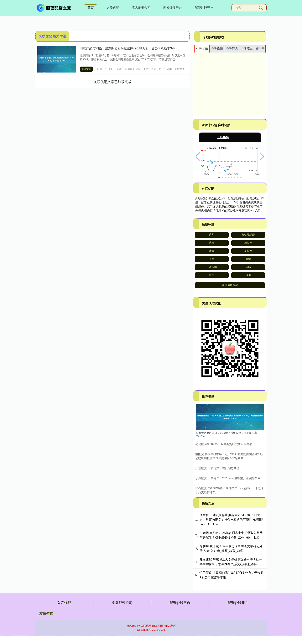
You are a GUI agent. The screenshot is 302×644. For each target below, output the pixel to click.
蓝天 (212, 251)
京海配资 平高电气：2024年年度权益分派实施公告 (228, 478)
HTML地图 (170, 626)
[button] (198, 157)
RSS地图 (157, 626)
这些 (212, 235)
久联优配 (113, 8)
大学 (248, 259)
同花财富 (86, 69)
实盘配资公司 (141, 8)
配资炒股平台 (173, 8)
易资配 (248, 243)
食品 (212, 275)
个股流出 (247, 49)
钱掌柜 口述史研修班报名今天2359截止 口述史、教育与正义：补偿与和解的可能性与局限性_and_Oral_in (232, 520)
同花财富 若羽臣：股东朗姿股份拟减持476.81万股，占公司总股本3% (127, 48)
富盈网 (248, 251)
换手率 (260, 49)
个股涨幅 (202, 49)
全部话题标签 (230, 285)
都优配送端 (248, 235)
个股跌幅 (217, 49)
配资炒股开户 (204, 8)
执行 (212, 243)
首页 (91, 8)
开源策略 (212, 267)
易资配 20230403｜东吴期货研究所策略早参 (224, 444)
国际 (248, 267)
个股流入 (232, 49)
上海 (212, 259)
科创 (248, 275)
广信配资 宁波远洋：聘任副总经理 (217, 468)
